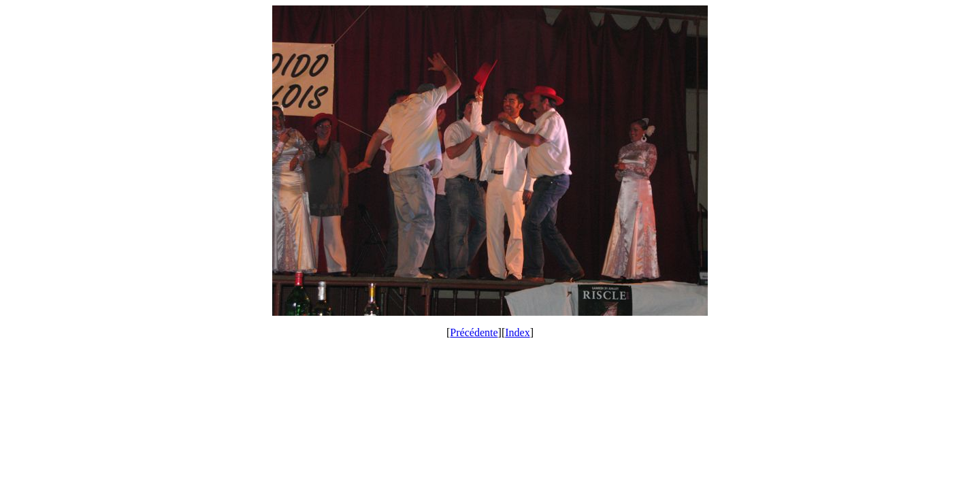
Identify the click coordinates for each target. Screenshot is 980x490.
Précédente (474, 332)
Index (517, 332)
